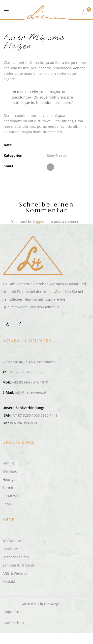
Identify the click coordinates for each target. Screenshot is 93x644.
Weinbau (10, 471)
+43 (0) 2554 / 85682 (26, 372)
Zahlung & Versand (18, 565)
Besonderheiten (16, 557)
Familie (8, 463)
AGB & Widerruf (16, 573)
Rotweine (10, 549)
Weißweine (12, 541)
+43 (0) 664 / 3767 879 (30, 382)
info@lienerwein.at (31, 392)
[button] (84, 12)
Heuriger (10, 479)
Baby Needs (57, 155)
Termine (9, 488)
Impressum (13, 612)
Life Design (52, 604)
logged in (41, 221)
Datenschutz (14, 623)
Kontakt (9, 581)
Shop (7, 504)
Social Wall (11, 496)
